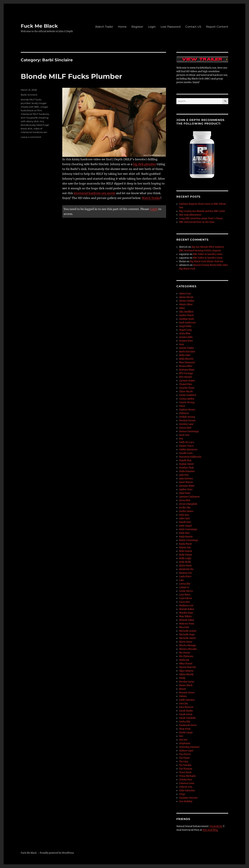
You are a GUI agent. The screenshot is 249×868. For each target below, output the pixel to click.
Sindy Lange (186, 732)
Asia (181, 344)
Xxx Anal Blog (210, 830)
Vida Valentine (187, 791)
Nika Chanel (186, 664)
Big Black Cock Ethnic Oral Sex (207, 261)
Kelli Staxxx (186, 551)
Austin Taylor (187, 348)
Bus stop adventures (190, 215)
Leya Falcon (186, 598)
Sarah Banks (186, 711)
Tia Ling (184, 762)
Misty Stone (186, 642)
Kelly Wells (185, 562)
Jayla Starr (185, 493)
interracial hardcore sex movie (94, 193)
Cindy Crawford (188, 395)
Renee (183, 689)
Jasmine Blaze (187, 486)
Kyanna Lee (185, 573)
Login (152, 27)
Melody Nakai (187, 620)
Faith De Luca (187, 442)
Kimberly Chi (186, 569)
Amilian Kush (187, 319)
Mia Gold (184, 627)
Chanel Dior (186, 384)
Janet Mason (186, 482)
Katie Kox (184, 533)
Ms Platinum (186, 656)
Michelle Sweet (187, 638)
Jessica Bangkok (188, 504)
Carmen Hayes (187, 381)
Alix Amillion (186, 312)
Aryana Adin (186, 337)
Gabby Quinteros (188, 450)
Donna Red (185, 428)
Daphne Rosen (187, 410)
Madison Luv (186, 606)
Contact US (193, 27)
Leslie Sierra (186, 591)
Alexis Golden (187, 301)
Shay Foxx (185, 729)
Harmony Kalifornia (190, 457)
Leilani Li (184, 587)
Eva (181, 439)
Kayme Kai (185, 547)
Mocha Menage (188, 645)
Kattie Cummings (189, 540)
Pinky (182, 678)
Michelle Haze (187, 635)
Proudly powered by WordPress (57, 853)
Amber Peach (186, 315)
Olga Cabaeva (186, 671)
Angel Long (185, 330)
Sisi (181, 736)
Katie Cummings (188, 529)
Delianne (184, 413)
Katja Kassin (186, 537)
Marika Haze (186, 613)
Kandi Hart (185, 522)
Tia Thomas (186, 769)
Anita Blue (185, 333)
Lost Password (171, 27)
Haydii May (185, 460)
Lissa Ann (185, 602)
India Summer (187, 471)
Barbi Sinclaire (29, 95)
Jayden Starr (186, 489)
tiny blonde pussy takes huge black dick (35, 125)
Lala (181, 580)
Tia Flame (185, 758)
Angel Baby (185, 326)
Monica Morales (188, 649)
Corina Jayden (187, 399)
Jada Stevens (186, 479)
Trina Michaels (187, 776)
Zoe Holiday (186, 801)
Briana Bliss (186, 366)
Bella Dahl (185, 355)
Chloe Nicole (186, 392)
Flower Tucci (186, 446)
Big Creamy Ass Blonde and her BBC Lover (202, 211)
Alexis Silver (186, 304)
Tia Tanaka (185, 765)
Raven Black (186, 685)
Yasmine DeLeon (188, 798)
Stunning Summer (189, 747)
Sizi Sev (183, 740)
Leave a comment (31, 137)
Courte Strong (187, 402)
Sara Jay (183, 703)
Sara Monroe (186, 707)
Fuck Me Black (39, 26)
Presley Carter (187, 682)
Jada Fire (184, 475)
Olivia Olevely (186, 674)
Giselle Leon (186, 453)
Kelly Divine (186, 555)
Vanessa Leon (187, 783)
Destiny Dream (187, 421)
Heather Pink (186, 468)
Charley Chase (187, 388)
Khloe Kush (185, 566)
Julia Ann (184, 515)
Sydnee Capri (186, 751)
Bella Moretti (186, 359)
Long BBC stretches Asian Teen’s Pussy (201, 218)
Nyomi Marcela (187, 667)
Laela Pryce (185, 577)
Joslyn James (186, 511)
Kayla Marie (186, 544)
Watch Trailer (104, 27)
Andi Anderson (187, 323)
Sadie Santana (187, 700)
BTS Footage (186, 373)
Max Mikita (185, 616)
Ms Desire (185, 653)
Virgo (182, 794)
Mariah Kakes (187, 609)
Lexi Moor (185, 595)
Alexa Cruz (185, 294)
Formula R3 (216, 826)
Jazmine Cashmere (189, 497)
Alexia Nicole (186, 297)
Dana (182, 406)
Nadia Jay (184, 660)
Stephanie (185, 743)
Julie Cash (185, 518)
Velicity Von (186, 787)
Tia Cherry (185, 754)
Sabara (183, 696)
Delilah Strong (187, 417)
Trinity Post (186, 780)
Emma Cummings (189, 431)
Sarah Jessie (186, 714)
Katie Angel (185, 526)
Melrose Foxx (187, 624)
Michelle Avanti (188, 631)
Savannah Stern (188, 725)
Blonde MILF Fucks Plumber (71, 76)
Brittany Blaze (187, 370)
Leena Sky (185, 584)
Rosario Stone (187, 693)
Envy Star (184, 435)
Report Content (217, 27)
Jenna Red (185, 500)
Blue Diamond (187, 362)
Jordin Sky (185, 508)
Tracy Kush (185, 772)
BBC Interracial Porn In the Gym (197, 222)
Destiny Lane (186, 424)
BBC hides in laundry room (208, 254)
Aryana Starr (186, 341)
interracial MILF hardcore (35, 114)
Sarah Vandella (187, 718)
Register (137, 27)
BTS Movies (186, 377)
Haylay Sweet (186, 464)
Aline (182, 308)
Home (122, 27)
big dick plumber (144, 164)
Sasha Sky (185, 722)
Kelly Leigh (185, 558)
